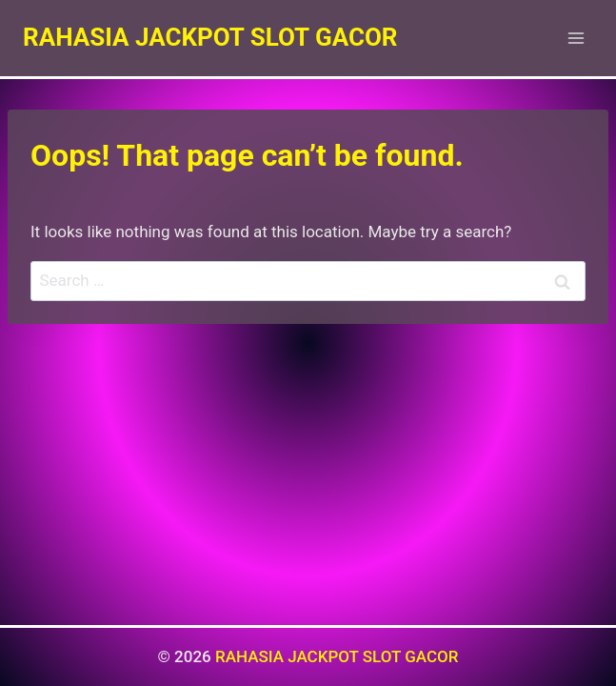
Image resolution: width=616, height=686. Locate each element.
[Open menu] (576, 38)
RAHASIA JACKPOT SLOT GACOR (337, 656)
